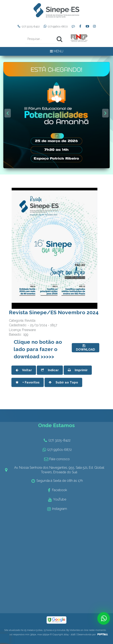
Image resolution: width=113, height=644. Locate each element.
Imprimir (78, 370)
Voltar (24, 370)
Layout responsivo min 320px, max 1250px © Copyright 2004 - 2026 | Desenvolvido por (56, 635)
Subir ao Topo (63, 382)
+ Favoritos (28, 382)
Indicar (50, 370)
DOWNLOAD (86, 348)
